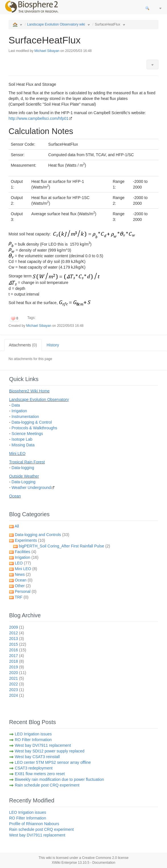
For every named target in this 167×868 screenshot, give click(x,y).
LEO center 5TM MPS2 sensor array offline (53, 762)
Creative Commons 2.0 (99, 858)
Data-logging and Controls (42, 535)
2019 (17, 667)
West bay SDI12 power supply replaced (50, 751)
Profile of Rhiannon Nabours (34, 824)
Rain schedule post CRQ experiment (47, 785)
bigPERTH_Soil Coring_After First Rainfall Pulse (64, 546)
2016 (18, 650)
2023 (17, 690)
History (53, 345)
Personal (26, 591)
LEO (23, 563)
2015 (18, 644)
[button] (152, 64)
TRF (22, 597)
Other (23, 586)
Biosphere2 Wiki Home (29, 391)
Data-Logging (24, 482)
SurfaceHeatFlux (107, 24)
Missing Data (23, 445)
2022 (17, 684)
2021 (17, 678)
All (17, 526)
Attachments (23, 345)
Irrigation (19, 411)
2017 (17, 656)
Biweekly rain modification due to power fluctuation (59, 779)
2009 (17, 627)
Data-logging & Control (32, 422)
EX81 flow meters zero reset (40, 774)
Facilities (25, 552)
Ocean (15, 496)
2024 (17, 695)
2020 (18, 673)
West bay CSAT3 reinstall (37, 757)
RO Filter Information (33, 740)
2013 (17, 639)
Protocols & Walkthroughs (35, 428)
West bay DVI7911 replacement (43, 745)
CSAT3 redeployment (34, 768)
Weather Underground (31, 488)
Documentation (104, 863)
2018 (17, 661)
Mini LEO (17, 453)
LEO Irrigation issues (33, 734)
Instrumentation (25, 417)
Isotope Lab (22, 439)
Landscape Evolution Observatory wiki (56, 24)
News (23, 574)
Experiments (30, 540)
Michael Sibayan (47, 51)
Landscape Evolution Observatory (39, 400)
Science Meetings (27, 434)
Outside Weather (24, 476)
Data (16, 405)
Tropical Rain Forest (27, 462)
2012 (17, 633)
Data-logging (23, 468)
